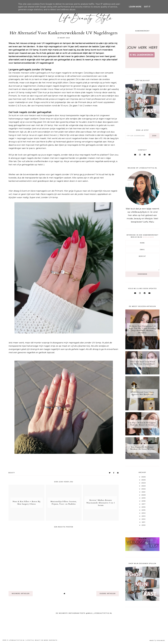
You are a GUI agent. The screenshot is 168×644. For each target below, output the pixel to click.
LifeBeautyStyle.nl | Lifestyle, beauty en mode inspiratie (33, 640)
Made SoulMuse (157, 640)
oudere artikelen (108, 594)
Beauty (12, 473)
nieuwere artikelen (21, 594)
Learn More (135, 7)
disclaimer (148, 237)
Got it (147, 7)
